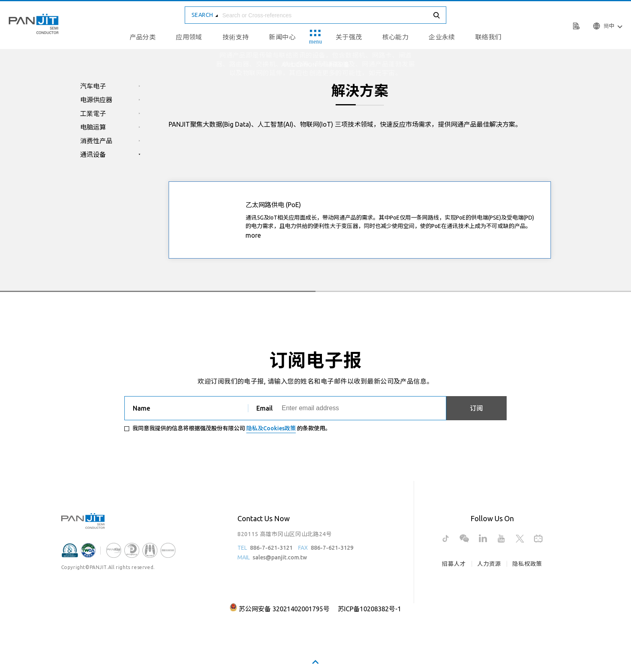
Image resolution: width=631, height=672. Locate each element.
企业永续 (442, 37)
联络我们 (489, 37)
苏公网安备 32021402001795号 (284, 609)
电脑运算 (93, 127)
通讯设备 (93, 154)
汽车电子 (93, 86)
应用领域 (189, 37)
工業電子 (93, 113)
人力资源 (489, 564)
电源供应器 (96, 100)
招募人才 (454, 564)
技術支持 (236, 37)
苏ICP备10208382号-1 (369, 609)
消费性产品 (96, 141)
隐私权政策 (527, 564)
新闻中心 (282, 37)
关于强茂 (349, 37)
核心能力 (396, 37)
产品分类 (143, 37)
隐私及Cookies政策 (271, 428)
